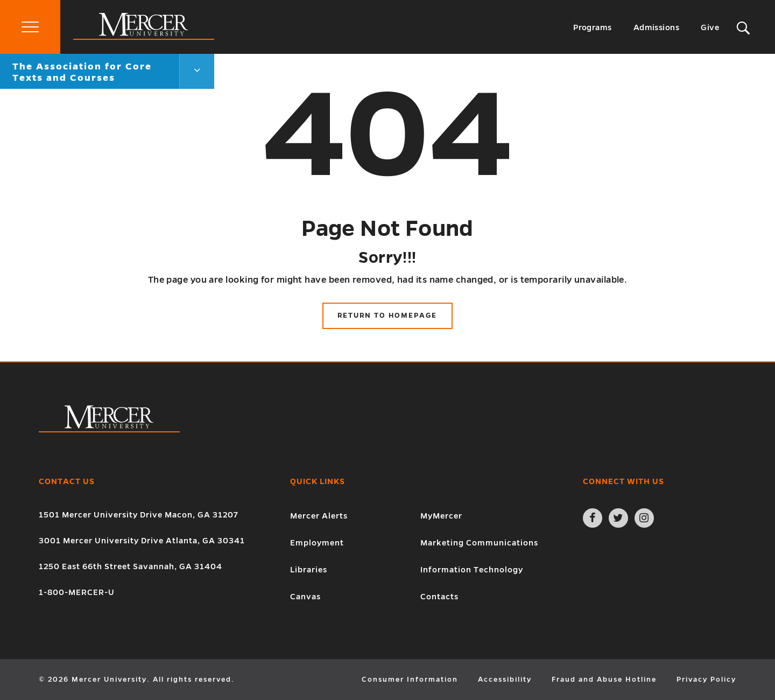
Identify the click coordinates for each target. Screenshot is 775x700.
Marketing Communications (479, 543)
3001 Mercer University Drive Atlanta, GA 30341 (142, 541)
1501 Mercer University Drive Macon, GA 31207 (139, 515)
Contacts (439, 597)
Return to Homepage (387, 316)
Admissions (657, 27)
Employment (317, 543)
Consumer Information (410, 680)
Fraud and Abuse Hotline (604, 680)
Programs (593, 27)
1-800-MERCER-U (77, 592)
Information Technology (472, 570)
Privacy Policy (706, 680)
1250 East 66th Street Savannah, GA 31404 (131, 566)
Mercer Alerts (319, 516)
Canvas (305, 597)
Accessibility (505, 680)
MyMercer (441, 516)
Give (710, 27)
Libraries (309, 570)
